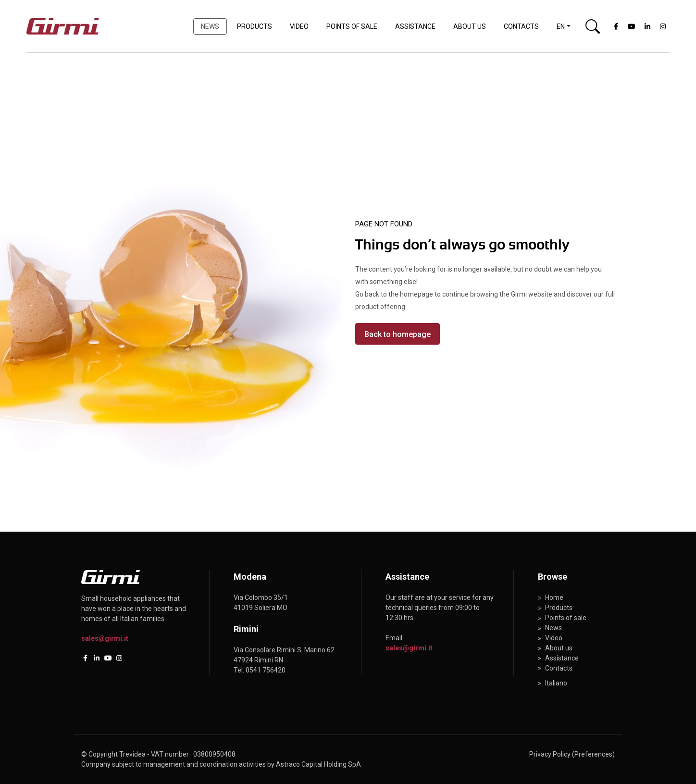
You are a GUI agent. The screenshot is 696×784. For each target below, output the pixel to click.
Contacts (521, 26)
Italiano (556, 683)
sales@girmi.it (105, 638)
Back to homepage (398, 334)
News (210, 26)
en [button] (561, 26)
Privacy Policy (550, 754)
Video (299, 26)
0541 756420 (266, 670)
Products (255, 26)
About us (470, 26)
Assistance (415, 26)
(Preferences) (593, 754)
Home (554, 597)
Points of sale (352, 26)
